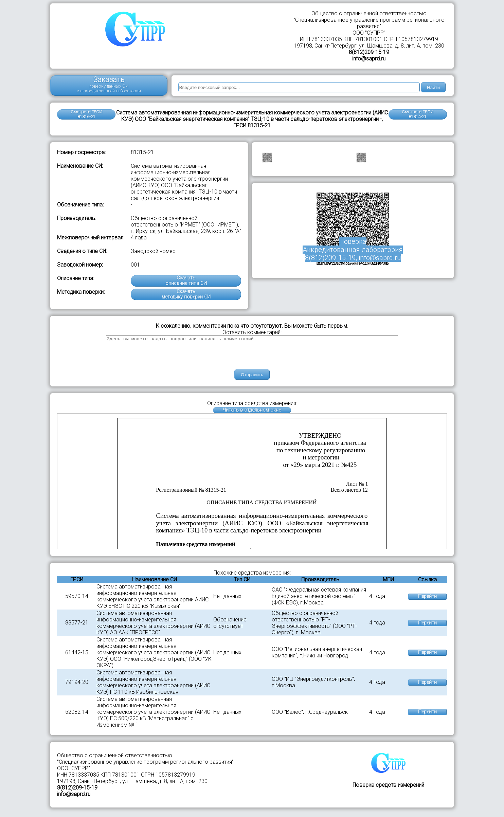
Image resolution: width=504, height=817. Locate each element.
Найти (433, 87)
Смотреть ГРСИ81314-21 (418, 114)
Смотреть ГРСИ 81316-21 (86, 114)
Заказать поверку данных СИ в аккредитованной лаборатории (109, 84)
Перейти (427, 603)
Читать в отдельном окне (252, 416)
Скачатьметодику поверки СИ (186, 294)
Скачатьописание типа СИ (186, 281)
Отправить (252, 381)
